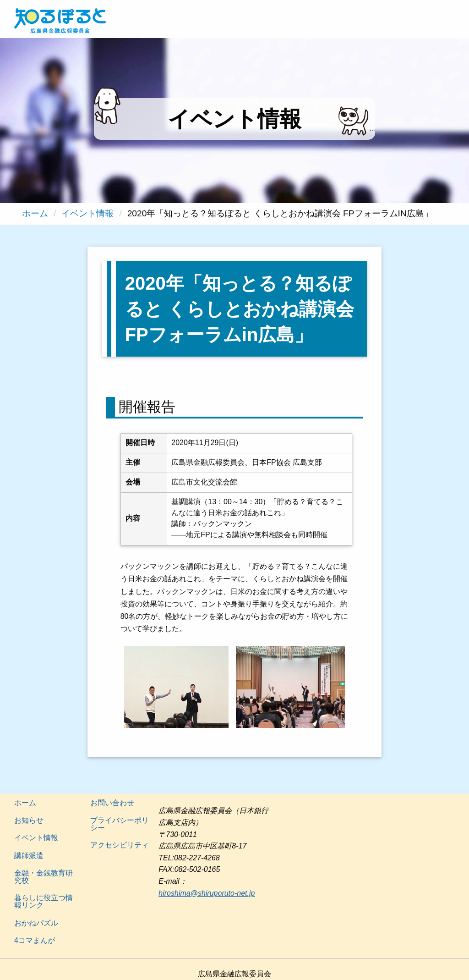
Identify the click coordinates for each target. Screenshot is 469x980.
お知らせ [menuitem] (29, 820)
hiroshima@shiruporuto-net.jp (207, 893)
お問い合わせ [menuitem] (112, 803)
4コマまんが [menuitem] (35, 940)
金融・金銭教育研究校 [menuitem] (44, 877)
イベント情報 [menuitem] (36, 838)
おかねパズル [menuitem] (36, 923)
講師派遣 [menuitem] (29, 856)
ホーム (35, 213)
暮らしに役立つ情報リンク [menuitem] (44, 901)
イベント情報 (87, 213)
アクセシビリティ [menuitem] (120, 845)
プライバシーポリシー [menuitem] (120, 824)
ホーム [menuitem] (25, 803)
